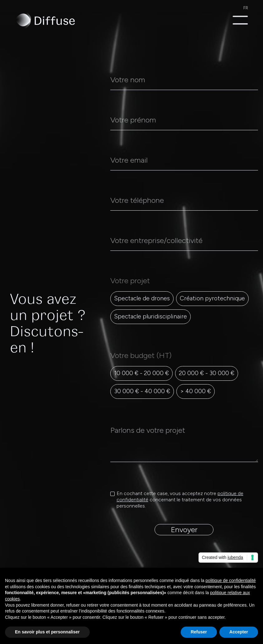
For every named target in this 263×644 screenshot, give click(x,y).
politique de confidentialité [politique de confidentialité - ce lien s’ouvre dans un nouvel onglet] (231, 580)
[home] (45, 20)
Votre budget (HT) (143, 355)
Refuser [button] (199, 632)
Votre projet (130, 281)
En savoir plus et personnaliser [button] (47, 632)
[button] (240, 20)
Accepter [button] (239, 632)
